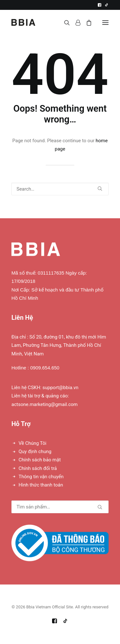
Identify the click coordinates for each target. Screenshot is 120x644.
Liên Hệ (22, 318)
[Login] (75, 23)
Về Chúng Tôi (33, 443)
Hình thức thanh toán (41, 485)
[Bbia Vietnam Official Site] (23, 22)
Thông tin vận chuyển (41, 477)
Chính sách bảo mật (40, 460)
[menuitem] (100, 5)
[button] (100, 5)
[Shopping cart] (86, 23)
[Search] (64, 23)
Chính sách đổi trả (38, 468)
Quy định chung (35, 451)
